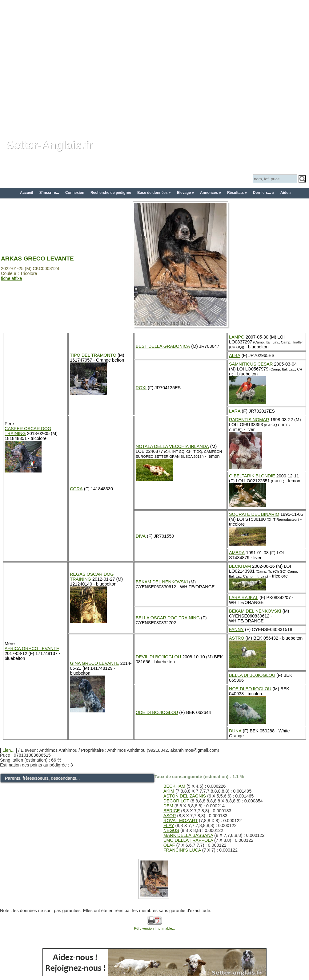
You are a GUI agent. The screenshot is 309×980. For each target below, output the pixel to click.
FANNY (236, 629)
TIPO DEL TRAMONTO (93, 355)
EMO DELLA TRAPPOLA (188, 840)
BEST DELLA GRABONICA (163, 346)
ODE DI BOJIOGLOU (157, 712)
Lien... (8, 750)
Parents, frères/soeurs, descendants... (42, 778)
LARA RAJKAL (244, 598)
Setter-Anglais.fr (49, 145)
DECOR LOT (176, 801)
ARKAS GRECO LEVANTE (37, 259)
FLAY (169, 825)
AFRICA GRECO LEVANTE (32, 649)
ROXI (141, 388)
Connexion (75, 193)
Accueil (27, 193)
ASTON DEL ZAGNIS (185, 796)
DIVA (141, 536)
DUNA (235, 731)
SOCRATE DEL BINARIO (254, 514)
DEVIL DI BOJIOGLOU (158, 657)
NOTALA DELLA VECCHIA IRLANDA (172, 446)
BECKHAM (240, 566)
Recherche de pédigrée (111, 193)
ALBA (235, 355)
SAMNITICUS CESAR (251, 364)
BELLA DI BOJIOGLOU (252, 675)
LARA (235, 411)
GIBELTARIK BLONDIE (252, 476)
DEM (168, 806)
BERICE (172, 811)
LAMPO (237, 337)
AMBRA (237, 553)
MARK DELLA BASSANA (188, 835)
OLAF (169, 845)
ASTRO (237, 638)
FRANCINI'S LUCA (182, 850)
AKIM (169, 791)
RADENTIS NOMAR (249, 420)
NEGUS (171, 830)
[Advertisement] (66, 66)
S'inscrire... (49, 193)
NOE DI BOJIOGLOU (250, 689)
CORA (76, 489)
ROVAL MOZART (181, 821)
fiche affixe (12, 278)
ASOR (170, 816)
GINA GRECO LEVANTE (94, 663)
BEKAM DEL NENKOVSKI (162, 582)
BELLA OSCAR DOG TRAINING (168, 618)
